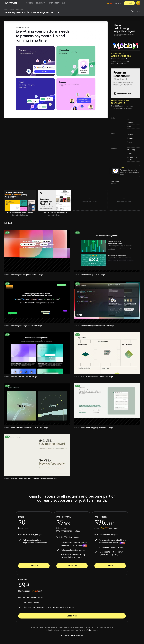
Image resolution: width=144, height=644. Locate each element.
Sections (30, 3)
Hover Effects (54, 3)
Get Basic (34, 566)
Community (41, 3)
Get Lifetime (72, 616)
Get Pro (110, 566)
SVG (64, 3)
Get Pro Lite (72, 566)
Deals (110, 3)
